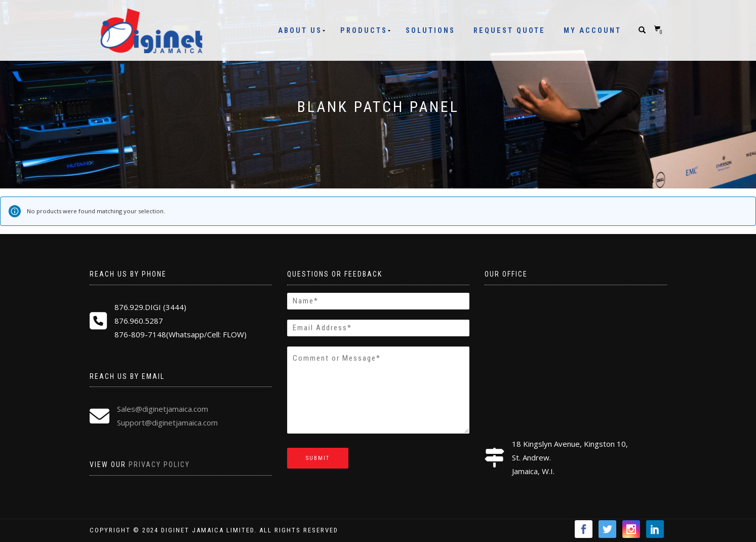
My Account (592, 30)
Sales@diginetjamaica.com (163, 409)
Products (364, 30)
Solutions (430, 30)
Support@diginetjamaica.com (167, 422)
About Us (300, 30)
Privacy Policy (159, 464)
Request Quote (509, 30)
